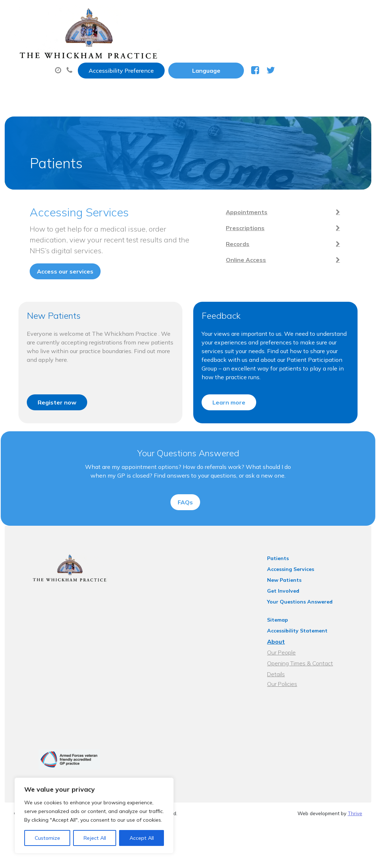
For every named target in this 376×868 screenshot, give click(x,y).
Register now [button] (53, 390)
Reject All (95, 838)
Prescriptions (245, 36)
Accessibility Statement (305, 647)
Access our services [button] (49, 244)
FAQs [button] (185, 512)
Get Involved (291, 607)
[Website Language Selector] (293, 13)
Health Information (235, 61)
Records (299, 227)
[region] (94, 816)
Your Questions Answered (308, 618)
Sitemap (286, 636)
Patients (286, 574)
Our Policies (290, 690)
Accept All (142, 838)
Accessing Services (299, 585)
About (120, 36)
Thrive (355, 822)
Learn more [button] (229, 390)
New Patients (163, 61)
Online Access (299, 243)
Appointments (180, 36)
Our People (289, 668)
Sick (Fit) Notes (307, 36)
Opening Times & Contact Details (318, 679)
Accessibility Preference (208, 13)
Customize (47, 838)
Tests (115, 61)
